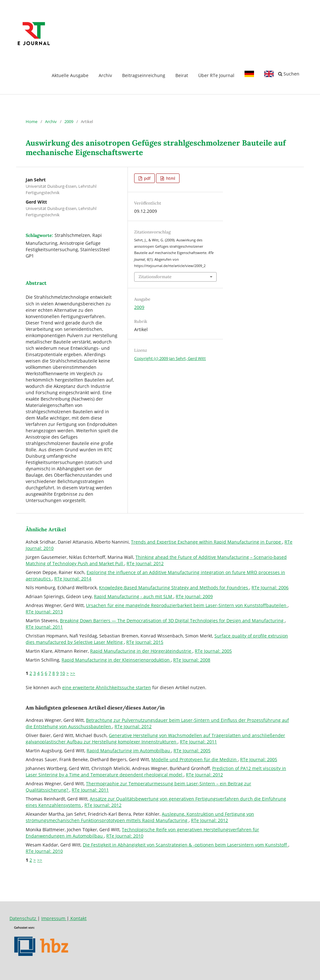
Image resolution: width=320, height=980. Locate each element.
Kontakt (78, 918)
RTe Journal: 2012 (145, 563)
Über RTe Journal (216, 75)
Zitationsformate (155, 277)
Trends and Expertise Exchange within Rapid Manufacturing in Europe (207, 542)
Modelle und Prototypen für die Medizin (195, 759)
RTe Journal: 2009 (194, 596)
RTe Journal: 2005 (213, 651)
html (170, 178)
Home (32, 121)
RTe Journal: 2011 (44, 627)
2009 (69, 121)
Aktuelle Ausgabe (70, 75)
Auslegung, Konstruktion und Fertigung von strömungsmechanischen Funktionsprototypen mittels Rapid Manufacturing (140, 817)
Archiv (105, 75)
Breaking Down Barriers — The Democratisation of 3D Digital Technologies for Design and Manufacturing (172, 621)
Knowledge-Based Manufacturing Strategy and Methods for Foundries (174, 588)
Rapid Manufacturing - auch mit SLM (134, 596)
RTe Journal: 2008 (192, 660)
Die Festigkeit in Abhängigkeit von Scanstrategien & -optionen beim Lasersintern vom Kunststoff (186, 845)
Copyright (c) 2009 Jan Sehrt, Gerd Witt (170, 358)
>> (73, 673)
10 (62, 673)
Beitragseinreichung (144, 75)
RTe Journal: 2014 (73, 579)
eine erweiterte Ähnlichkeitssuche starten (107, 687)
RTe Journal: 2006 (270, 588)
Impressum (54, 918)
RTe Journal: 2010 (125, 836)
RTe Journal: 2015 (145, 642)
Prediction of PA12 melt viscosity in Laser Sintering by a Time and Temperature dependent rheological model (156, 771)
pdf (147, 178)
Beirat (182, 75)
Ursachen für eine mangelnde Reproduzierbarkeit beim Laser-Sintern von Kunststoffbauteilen (187, 605)
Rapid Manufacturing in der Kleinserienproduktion (116, 660)
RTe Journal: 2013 (44, 612)
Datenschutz (23, 918)
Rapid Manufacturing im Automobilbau (129, 751)
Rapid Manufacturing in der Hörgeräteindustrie (141, 651)
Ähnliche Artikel (46, 529)
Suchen (289, 74)
